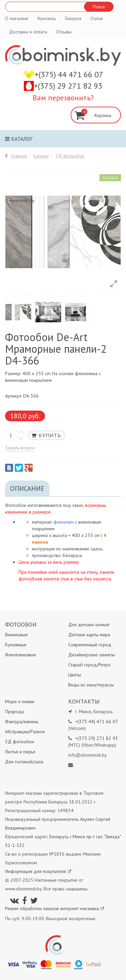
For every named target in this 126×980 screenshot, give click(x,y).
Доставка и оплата (28, 32)
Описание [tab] (27, 488)
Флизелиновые (20, 655)
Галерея (73, 18)
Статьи (97, 18)
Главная (19, 156)
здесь (97, 549)
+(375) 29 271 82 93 (68, 86)
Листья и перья (20, 752)
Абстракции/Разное (25, 732)
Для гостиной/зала (24, 762)
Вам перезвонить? (63, 98)
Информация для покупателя (38, 871)
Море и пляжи (20, 701)
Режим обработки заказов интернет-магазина (55, 908)
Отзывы (64, 32)
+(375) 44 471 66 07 (69, 74)
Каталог (19, 139)
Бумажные (16, 645)
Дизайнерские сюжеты (92, 655)
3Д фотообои (70, 156)
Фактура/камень (22, 722)
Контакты (47, 18)
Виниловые (16, 635)
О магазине (17, 18)
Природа (14, 712)
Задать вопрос (20, 448)
